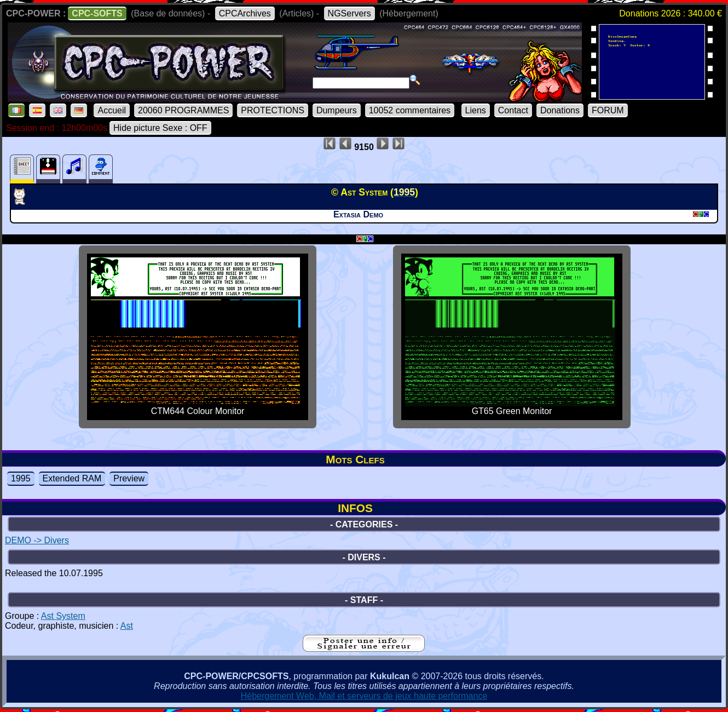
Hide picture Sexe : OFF (160, 128)
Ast (127, 626)
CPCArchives (245, 13)
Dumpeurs (337, 110)
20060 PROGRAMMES (183, 110)
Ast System (63, 616)
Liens (476, 110)
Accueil (112, 110)
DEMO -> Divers (37, 540)
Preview (129, 478)
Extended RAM (72, 478)
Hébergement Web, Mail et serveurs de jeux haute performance (364, 696)
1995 (21, 478)
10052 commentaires (410, 110)
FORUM (608, 110)
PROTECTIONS (273, 110)
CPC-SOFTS (97, 13)
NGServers (349, 13)
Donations (560, 110)
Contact (513, 110)
